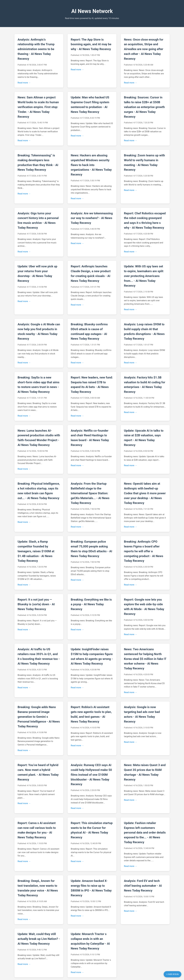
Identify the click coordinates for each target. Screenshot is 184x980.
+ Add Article (172, 974)
